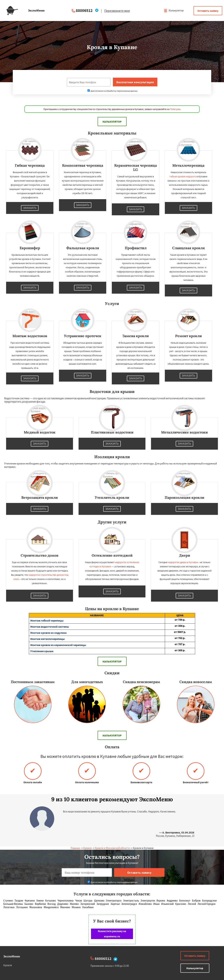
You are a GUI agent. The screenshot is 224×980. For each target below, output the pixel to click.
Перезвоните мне (117, 11)
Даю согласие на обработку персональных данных (112, 91)
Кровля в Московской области (112, 848)
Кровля (87, 848)
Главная (75, 848)
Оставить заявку (208, 11)
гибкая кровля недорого (183, 176)
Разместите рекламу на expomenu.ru (112, 934)
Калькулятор (174, 10)
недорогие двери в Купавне (183, 562)
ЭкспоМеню (12, 956)
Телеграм (175, 109)
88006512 (84, 10)
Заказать (30, 208)
